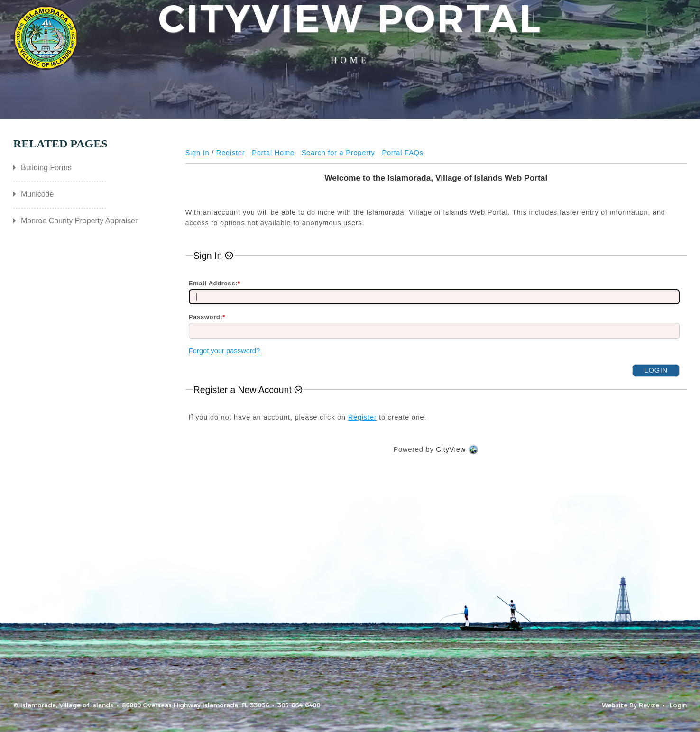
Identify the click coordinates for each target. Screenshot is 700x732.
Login (678, 705)
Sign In (198, 153)
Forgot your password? (224, 351)
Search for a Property (338, 153)
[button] (214, 256)
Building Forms (46, 168)
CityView (451, 450)
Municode (37, 194)
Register (231, 153)
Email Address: (215, 283)
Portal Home (273, 153)
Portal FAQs (402, 153)
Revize (649, 705)
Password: (207, 317)
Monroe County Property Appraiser (79, 221)
